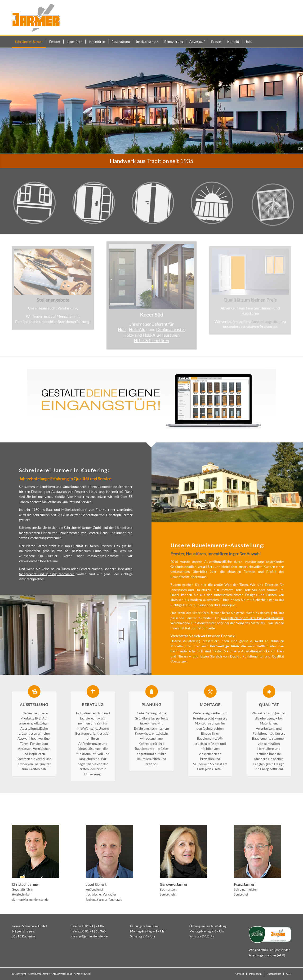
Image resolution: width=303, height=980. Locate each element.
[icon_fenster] (39, 210)
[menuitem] (29, 42)
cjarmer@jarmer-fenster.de (30, 900)
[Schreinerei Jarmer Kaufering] (36, 18)
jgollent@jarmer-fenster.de (104, 900)
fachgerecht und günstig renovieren (47, 574)
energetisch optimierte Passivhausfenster (252, 618)
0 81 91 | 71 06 (93, 926)
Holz (122, 329)
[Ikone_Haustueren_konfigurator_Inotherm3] (151, 400)
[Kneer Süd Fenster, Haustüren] (152, 277)
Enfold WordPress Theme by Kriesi (71, 974)
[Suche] (288, 42)
